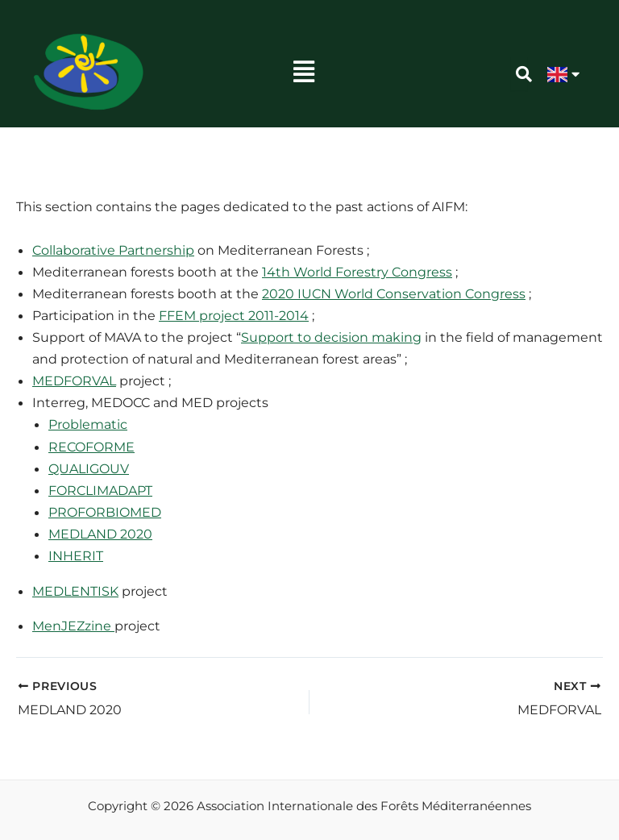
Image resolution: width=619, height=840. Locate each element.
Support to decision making (331, 337)
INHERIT (76, 555)
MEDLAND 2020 (100, 534)
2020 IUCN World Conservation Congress (394, 293)
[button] (304, 72)
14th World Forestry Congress (357, 272)
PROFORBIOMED (105, 512)
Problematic (88, 424)
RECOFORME (91, 447)
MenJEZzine (73, 626)
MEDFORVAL (74, 380)
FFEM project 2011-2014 (234, 315)
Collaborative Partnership (113, 250)
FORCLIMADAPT (100, 490)
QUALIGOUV (89, 468)
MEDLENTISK (75, 591)
